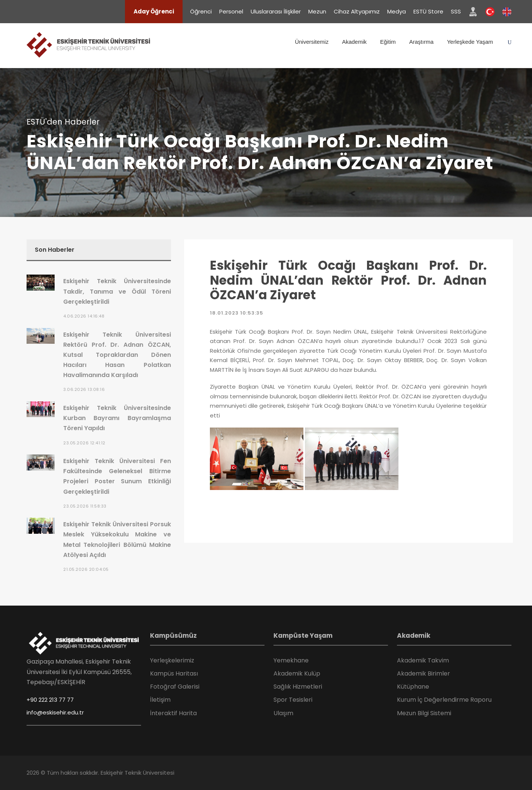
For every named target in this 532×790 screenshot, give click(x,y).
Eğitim (388, 42)
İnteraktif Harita (173, 713)
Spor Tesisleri (293, 700)
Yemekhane (291, 660)
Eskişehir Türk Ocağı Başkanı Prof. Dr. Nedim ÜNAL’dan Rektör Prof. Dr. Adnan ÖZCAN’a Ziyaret (348, 280)
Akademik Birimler (424, 673)
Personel (231, 11)
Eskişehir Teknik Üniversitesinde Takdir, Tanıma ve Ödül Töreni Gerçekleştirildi (117, 291)
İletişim (160, 700)
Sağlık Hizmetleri (298, 687)
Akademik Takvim (423, 660)
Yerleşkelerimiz (172, 660)
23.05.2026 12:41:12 (84, 443)
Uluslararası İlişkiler (276, 11)
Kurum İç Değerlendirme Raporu (444, 700)
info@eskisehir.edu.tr (55, 712)
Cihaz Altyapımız (357, 11)
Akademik (354, 42)
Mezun (317, 11)
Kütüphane (413, 687)
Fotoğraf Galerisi (175, 687)
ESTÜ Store (428, 11)
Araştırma (421, 42)
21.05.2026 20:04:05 (86, 569)
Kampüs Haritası (174, 673)
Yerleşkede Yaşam (470, 42)
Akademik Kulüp (297, 673)
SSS (456, 11)
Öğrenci (201, 11)
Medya (397, 11)
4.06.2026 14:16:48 (84, 316)
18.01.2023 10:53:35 (237, 313)
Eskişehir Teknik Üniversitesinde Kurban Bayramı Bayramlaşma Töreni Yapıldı (117, 418)
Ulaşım (283, 713)
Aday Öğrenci (154, 11)
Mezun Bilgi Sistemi (424, 713)
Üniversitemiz (312, 42)
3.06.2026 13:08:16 (84, 389)
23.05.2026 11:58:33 (85, 506)
